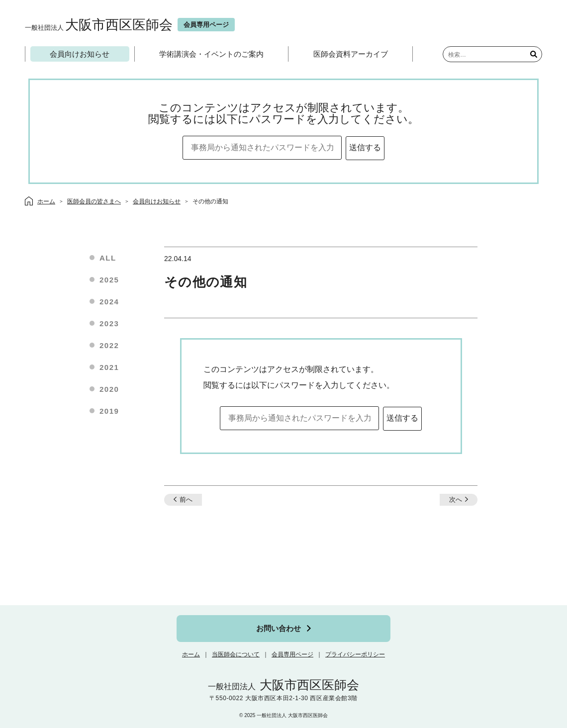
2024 (109, 302)
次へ (456, 500)
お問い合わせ (279, 628)
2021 (109, 367)
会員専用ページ (292, 654)
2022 (109, 345)
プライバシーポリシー (355, 654)
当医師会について (236, 654)
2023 (109, 323)
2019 (109, 411)
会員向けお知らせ (80, 54)
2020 (109, 389)
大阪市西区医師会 (99, 25)
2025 (109, 280)
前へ (186, 500)
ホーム (191, 654)
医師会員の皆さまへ (94, 201)
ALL (108, 258)
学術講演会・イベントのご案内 (211, 54)
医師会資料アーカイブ (351, 54)
